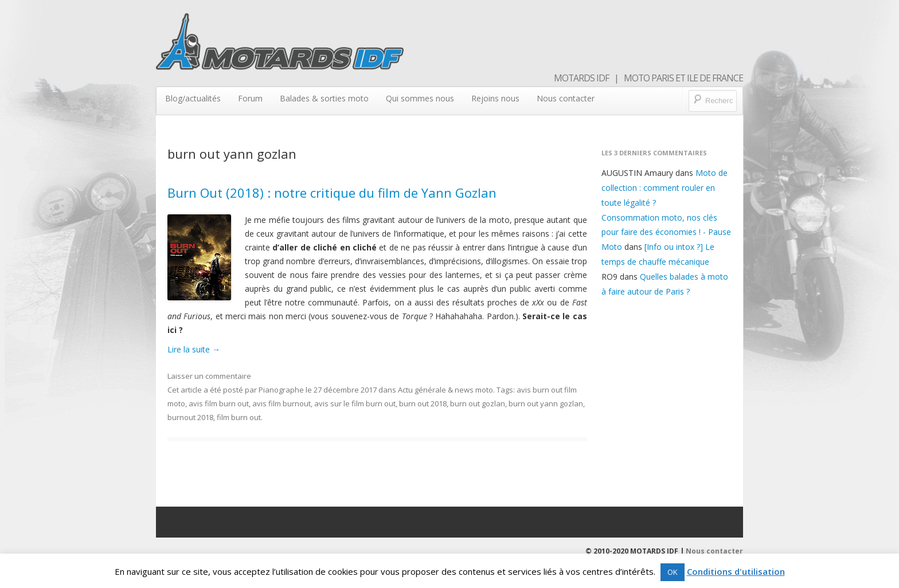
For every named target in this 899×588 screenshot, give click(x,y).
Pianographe (281, 390)
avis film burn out (219, 403)
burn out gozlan (478, 403)
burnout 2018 (190, 417)
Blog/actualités (193, 98)
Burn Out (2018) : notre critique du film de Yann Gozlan (332, 193)
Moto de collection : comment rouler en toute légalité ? (665, 188)
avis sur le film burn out (355, 403)
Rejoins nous (495, 98)
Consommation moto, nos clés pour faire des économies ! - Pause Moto (666, 232)
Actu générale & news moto (445, 390)
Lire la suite (194, 349)
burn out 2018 (423, 403)
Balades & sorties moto (324, 98)
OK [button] (673, 572)
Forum (250, 98)
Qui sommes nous (420, 98)
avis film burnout (282, 403)
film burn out (239, 417)
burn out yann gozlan (546, 403)
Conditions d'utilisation (736, 571)
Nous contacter (566, 98)
